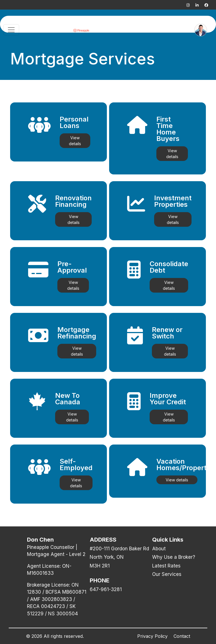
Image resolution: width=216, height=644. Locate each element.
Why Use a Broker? (174, 557)
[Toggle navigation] (11, 30)
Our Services (167, 574)
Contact (182, 636)
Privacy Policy (152, 636)
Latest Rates (166, 566)
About (159, 549)
